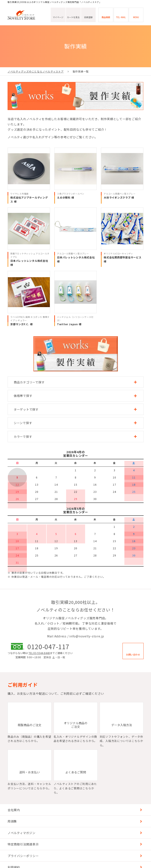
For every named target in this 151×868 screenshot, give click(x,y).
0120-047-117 (48, 646)
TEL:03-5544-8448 (39, 653)
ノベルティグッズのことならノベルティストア (36, 71)
